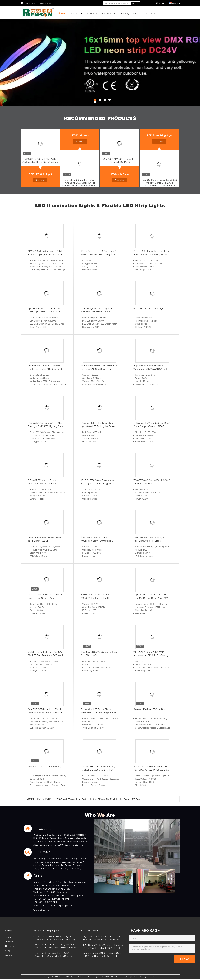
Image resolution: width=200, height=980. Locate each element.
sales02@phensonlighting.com (39, 3)
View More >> (41, 910)
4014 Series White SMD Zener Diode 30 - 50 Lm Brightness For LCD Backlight (104, 946)
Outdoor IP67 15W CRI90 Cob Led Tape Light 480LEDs (45, 539)
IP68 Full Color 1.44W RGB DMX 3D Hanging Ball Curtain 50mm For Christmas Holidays (46, 596)
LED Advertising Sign (159, 135)
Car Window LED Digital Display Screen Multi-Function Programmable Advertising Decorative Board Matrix (99, 711)
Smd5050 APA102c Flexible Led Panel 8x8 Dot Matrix (120, 160)
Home (61, 13)
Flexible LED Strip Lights (46, 930)
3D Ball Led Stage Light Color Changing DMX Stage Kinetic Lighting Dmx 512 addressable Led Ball (80, 184)
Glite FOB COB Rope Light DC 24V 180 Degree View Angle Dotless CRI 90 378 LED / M (46, 711)
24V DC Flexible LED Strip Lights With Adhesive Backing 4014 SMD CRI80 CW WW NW (55, 946)
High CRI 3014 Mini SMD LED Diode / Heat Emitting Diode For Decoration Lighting (102, 938)
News (8, 951)
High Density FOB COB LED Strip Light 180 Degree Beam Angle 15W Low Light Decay (151, 596)
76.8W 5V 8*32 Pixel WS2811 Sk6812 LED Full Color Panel (152, 482)
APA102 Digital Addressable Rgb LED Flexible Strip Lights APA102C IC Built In (47, 253)
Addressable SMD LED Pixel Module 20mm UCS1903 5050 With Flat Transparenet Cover (99, 367)
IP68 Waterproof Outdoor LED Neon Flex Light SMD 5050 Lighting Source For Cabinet (46, 425)
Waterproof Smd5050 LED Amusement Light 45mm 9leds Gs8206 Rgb (96, 539)
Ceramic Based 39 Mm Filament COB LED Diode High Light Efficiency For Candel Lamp (102, 955)
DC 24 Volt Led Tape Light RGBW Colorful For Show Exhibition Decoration (55, 954)
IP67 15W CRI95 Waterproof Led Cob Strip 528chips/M (99, 654)
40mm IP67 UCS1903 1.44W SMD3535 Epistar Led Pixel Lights (98, 596)
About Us (92, 13)
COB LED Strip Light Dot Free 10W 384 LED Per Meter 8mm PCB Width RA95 (46, 654)
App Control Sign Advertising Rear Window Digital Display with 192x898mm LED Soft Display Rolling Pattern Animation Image (160, 184)
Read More (40, 180)
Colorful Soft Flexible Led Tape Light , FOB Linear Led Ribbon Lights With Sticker (152, 253)
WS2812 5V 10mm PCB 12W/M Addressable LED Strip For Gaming (40, 160)
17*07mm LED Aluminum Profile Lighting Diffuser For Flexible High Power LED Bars (98, 799)
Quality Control (130, 13)
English (176, 3)
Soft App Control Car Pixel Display (45, 766)
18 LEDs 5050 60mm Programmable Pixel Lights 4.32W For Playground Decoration (99, 482)
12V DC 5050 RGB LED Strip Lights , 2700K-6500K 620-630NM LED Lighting (55, 938)
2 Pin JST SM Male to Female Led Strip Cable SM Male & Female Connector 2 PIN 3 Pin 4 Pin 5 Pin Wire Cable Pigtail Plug (47, 482)
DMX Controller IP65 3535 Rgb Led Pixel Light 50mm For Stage (151, 539)
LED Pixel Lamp (80, 135)
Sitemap (9, 955)
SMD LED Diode (89, 930)
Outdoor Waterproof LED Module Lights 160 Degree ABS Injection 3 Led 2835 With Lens (45, 367)
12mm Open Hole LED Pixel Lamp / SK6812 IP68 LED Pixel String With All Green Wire (99, 253)
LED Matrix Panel (120, 174)
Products (75, 13)
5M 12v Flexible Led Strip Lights (149, 308)
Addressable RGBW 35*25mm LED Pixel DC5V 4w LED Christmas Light (151, 768)
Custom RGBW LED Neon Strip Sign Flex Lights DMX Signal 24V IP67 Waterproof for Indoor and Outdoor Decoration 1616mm (98, 768)
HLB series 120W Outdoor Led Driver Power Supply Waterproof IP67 (152, 424)
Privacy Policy (49, 977)
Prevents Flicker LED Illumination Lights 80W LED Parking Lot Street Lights (98, 425)
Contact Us (149, 13)
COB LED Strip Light (40, 174)
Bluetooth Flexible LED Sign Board (150, 709)
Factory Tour (109, 13)
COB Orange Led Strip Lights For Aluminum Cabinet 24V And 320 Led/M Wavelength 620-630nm (97, 310)
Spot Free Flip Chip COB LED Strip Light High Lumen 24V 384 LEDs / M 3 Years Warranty (47, 310)
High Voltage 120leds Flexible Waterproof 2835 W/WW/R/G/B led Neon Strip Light (150, 367)
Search (136, 3)
